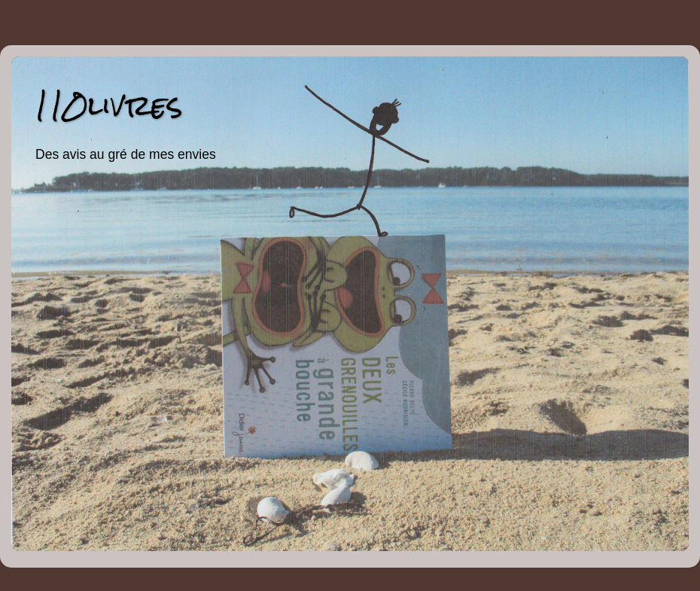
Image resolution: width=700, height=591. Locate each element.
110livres (108, 105)
